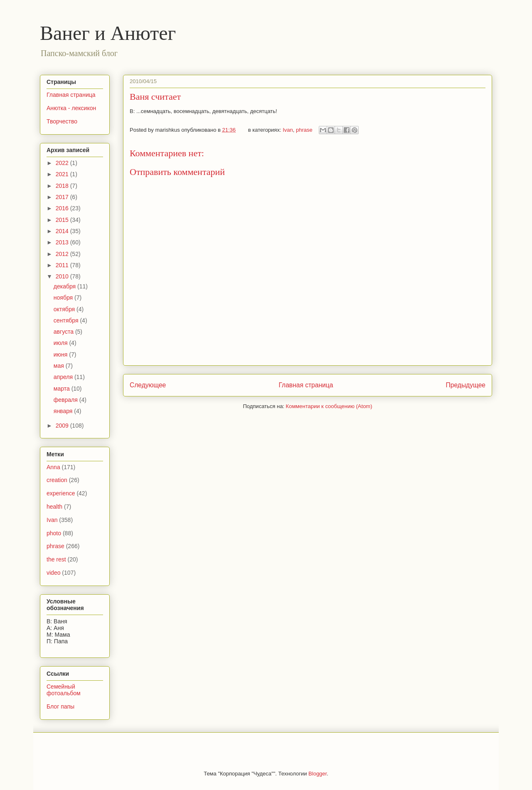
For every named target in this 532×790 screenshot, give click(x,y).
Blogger (318, 774)
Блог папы (60, 706)
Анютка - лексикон (71, 108)
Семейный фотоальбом (64, 690)
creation (57, 480)
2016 (63, 208)
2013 (63, 242)
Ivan (288, 130)
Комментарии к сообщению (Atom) (329, 406)
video (53, 573)
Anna (53, 467)
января (64, 411)
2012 (63, 254)
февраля (66, 400)
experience (61, 493)
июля (62, 343)
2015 (63, 220)
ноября (64, 298)
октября (65, 309)
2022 (63, 163)
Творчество (62, 121)
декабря (65, 286)
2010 (63, 276)
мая (60, 366)
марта (63, 389)
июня (62, 354)
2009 (63, 426)
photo (54, 533)
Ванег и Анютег (108, 33)
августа (64, 332)
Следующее (148, 385)
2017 (63, 197)
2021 (63, 174)
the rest (56, 559)
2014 (63, 231)
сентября (67, 320)
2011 (63, 265)
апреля (64, 377)
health (54, 507)
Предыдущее (466, 385)
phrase (304, 130)
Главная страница (306, 385)
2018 (63, 186)
